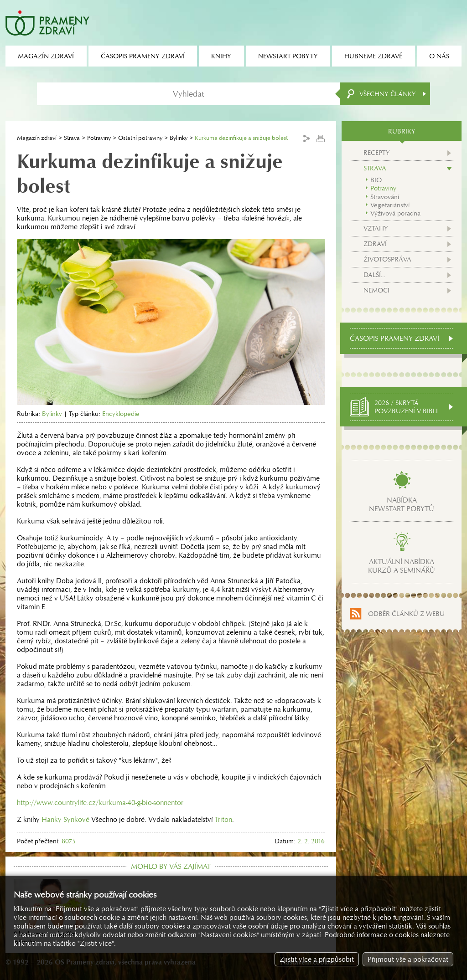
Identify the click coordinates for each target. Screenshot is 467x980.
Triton (223, 819)
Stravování (385, 197)
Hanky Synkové (65, 819)
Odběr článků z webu (406, 614)
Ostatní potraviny (140, 138)
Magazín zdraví (37, 138)
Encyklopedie (121, 414)
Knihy (221, 56)
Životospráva (387, 259)
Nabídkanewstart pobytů (402, 504)
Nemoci (376, 290)
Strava (72, 138)
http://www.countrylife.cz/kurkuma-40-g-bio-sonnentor (100, 803)
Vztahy (376, 228)
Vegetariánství (390, 205)
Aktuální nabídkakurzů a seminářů (402, 566)
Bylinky (179, 138)
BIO (376, 180)
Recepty (377, 153)
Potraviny (99, 138)
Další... (374, 275)
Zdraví (375, 244)
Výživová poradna (395, 213)
